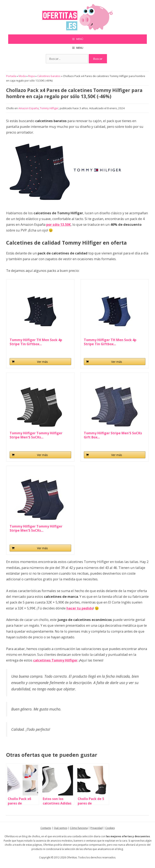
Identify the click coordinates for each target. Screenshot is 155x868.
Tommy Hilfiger (49, 108)
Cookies (110, 828)
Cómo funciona (79, 828)
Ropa (31, 76)
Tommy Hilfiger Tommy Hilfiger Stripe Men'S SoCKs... (36, 435)
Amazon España (29, 108)
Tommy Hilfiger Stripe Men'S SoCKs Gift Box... (113, 435)
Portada (11, 76)
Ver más (42, 362)
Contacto (46, 828)
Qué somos (61, 828)
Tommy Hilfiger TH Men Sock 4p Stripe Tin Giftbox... (36, 342)
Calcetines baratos (49, 76)
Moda (22, 76)
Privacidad (97, 828)
